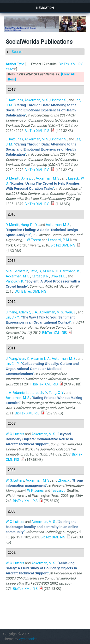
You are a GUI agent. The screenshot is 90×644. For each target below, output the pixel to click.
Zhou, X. (64, 480)
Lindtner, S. (59, 100)
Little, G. (36, 271)
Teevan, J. (59, 491)
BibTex (64, 64)
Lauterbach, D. (37, 393)
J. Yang (11, 312)
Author (11, 64)
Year (9, 69)
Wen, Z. (71, 312)
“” (41, 110)
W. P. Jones (35, 491)
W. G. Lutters (15, 434)
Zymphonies (28, 639)
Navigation (45, 8)
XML (74, 64)
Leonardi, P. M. (59, 240)
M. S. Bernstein (17, 271)
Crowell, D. (58, 276)
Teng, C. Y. (56, 393)
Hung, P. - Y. (29, 225)
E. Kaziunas (14, 100)
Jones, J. (28, 178)
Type (21, 64)
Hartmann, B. (70, 271)
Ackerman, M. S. (37, 100)
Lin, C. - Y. (13, 317)
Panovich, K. (15, 281)
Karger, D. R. (40, 276)
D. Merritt (13, 178)
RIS (81, 64)
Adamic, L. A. (28, 312)
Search (17, 52)
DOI (18, 291)
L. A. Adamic (15, 393)
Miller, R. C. (51, 271)
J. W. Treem (32, 240)
